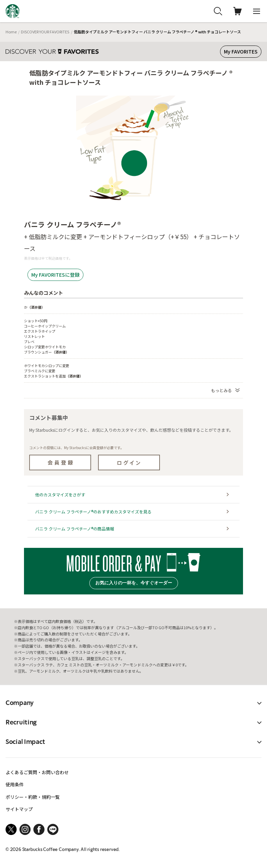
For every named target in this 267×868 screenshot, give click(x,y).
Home (11, 32)
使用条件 (15, 784)
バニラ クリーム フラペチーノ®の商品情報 (75, 529)
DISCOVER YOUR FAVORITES (45, 32)
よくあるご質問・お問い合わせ (37, 772)
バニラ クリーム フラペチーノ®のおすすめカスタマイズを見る (93, 512)
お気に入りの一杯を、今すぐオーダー (134, 583)
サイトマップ (19, 809)
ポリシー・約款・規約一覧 (33, 797)
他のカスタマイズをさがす (60, 494)
